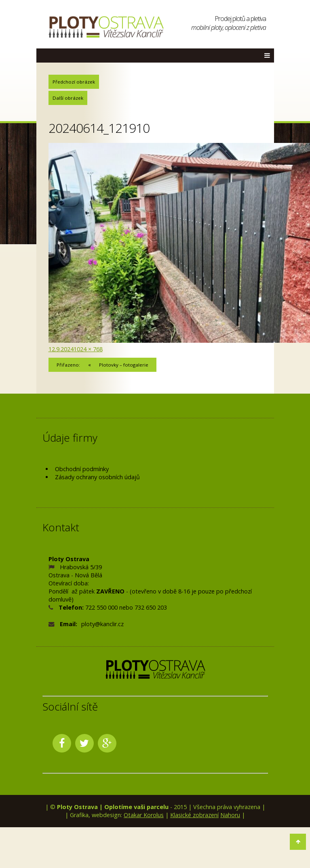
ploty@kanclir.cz (102, 624)
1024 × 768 (88, 349)
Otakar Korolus (144, 815)
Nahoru (230, 815)
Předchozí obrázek (74, 82)
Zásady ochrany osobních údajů (97, 477)
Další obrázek (68, 98)
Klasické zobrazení (194, 815)
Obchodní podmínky (82, 469)
